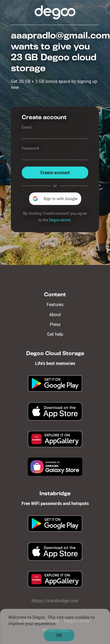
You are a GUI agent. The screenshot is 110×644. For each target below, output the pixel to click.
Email (27, 127)
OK (59, 636)
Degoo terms (60, 220)
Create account (55, 173)
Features (55, 304)
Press (55, 324)
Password (30, 148)
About (55, 315)
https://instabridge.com (55, 601)
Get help (55, 334)
